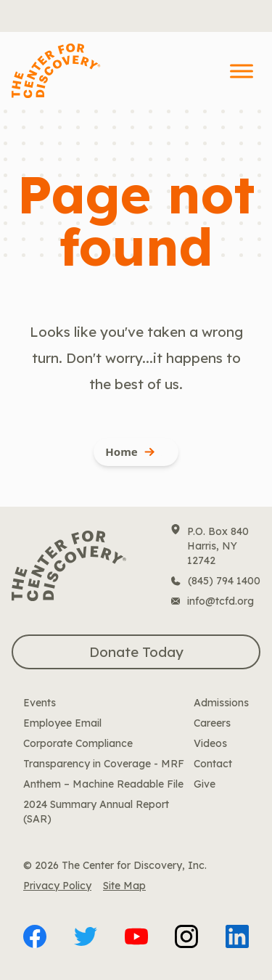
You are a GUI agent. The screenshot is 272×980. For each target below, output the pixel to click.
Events (40, 703)
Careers (212, 723)
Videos (210, 743)
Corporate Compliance (78, 743)
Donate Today (136, 652)
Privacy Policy (57, 886)
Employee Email (62, 723)
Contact (213, 764)
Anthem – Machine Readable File (103, 784)
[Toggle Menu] (242, 71)
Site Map (124, 886)
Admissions (221, 703)
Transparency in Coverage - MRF (104, 764)
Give (205, 784)
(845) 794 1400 (224, 581)
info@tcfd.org (221, 601)
